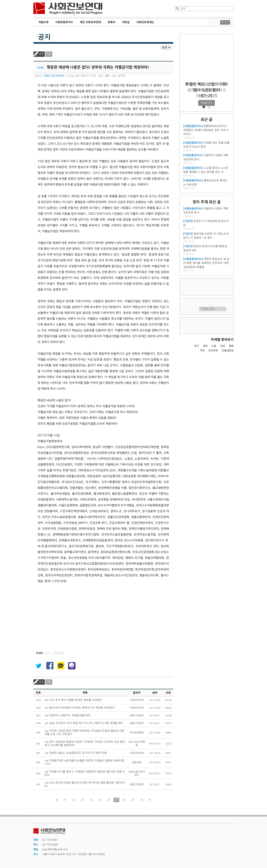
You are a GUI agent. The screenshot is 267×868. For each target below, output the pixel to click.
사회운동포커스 (64, 22)
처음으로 (43, 22)
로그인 (225, 22)
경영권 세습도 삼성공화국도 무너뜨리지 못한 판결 (76, 753)
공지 (44, 37)
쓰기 (41, 54)
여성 (223, 346)
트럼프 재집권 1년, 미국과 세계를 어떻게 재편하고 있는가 (206, 90)
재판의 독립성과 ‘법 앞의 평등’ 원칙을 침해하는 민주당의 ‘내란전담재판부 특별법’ (206, 263)
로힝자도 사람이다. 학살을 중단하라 (67, 715)
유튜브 (111, 22)
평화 (231, 346)
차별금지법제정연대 (54, 76)
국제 (202, 351)
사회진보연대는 (145, 22)
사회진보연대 (68, 9)
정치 (196, 346)
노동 (214, 346)
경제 (205, 346)
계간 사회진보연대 (90, 22)
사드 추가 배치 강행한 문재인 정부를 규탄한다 (73, 700)
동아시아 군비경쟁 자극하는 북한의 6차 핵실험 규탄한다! (80, 708)
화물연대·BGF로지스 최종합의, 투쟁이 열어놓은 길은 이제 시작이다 (206, 130)
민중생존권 (228, 351)
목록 (49, 54)
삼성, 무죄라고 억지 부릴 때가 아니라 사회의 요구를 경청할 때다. (85, 723)
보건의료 (213, 351)
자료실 (126, 22)
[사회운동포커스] (193, 126)
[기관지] (188, 221)
